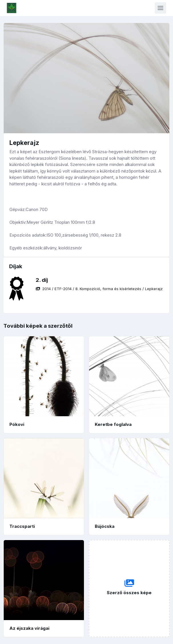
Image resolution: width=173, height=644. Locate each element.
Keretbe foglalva (113, 424)
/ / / (99, 289)
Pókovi (17, 424)
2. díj (42, 280)
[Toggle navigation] (160, 8)
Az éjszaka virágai (29, 628)
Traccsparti (22, 526)
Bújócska (105, 526)
